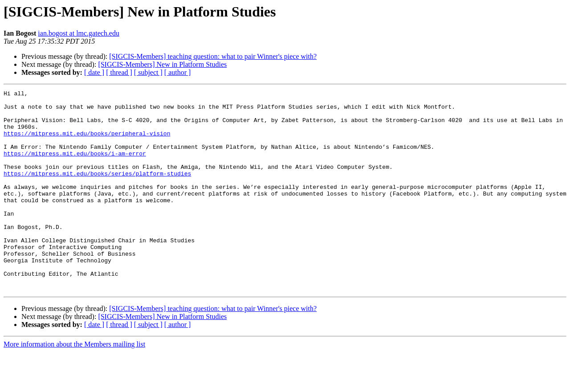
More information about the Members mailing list (74, 384)
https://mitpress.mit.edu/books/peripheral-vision (87, 143)
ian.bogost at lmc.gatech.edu (79, 33)
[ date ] (94, 72)
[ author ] (178, 72)
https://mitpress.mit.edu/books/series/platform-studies (97, 191)
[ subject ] (148, 72)
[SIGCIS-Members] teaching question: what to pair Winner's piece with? (213, 56)
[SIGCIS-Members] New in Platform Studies (162, 64)
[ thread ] (119, 72)
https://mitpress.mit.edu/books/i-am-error (75, 167)
